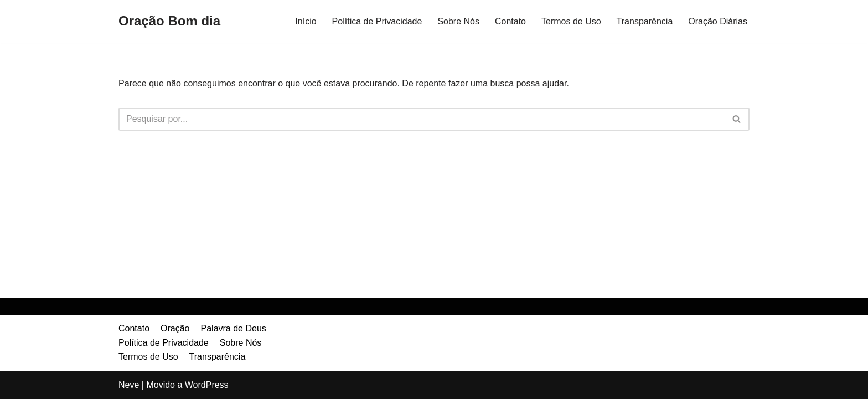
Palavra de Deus (234, 328)
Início (306, 21)
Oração (175, 328)
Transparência (645, 21)
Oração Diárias (718, 21)
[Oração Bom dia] (169, 21)
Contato (510, 21)
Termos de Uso (571, 21)
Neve (129, 385)
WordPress (207, 385)
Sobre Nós (458, 21)
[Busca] (422, 119)
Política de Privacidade (377, 21)
